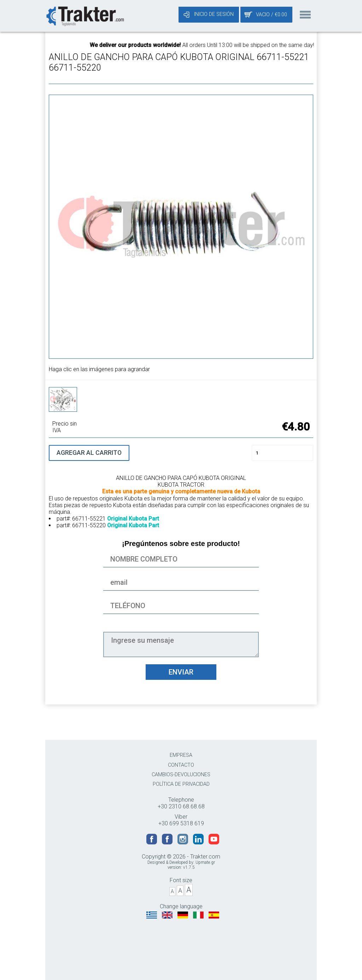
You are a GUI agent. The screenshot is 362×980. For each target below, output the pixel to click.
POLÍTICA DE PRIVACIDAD (181, 784)
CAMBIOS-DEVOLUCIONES (181, 775)
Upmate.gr (205, 862)
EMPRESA (181, 755)
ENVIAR (181, 672)
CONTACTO (181, 765)
